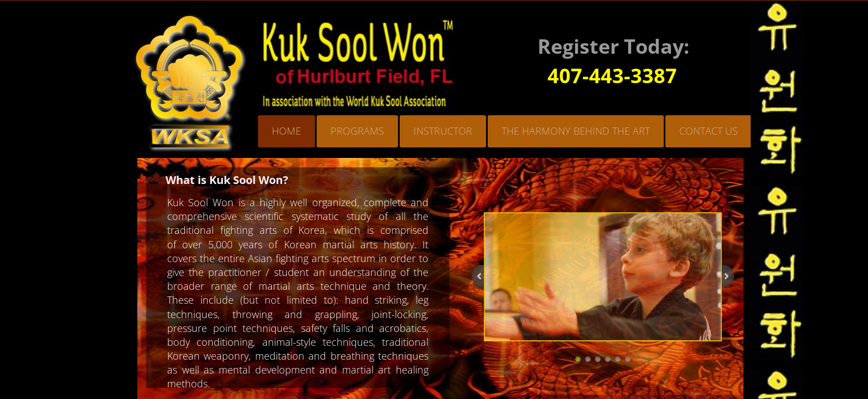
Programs (357, 131)
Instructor (443, 131)
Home (286, 131)
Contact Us (709, 131)
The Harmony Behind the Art (576, 131)
